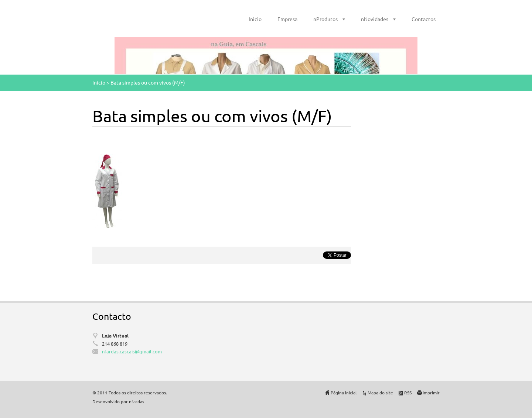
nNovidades (375, 19)
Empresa (287, 19)
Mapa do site (380, 393)
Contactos (424, 19)
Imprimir (431, 393)
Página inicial (344, 393)
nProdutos (325, 19)
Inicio (255, 19)
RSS (408, 393)
